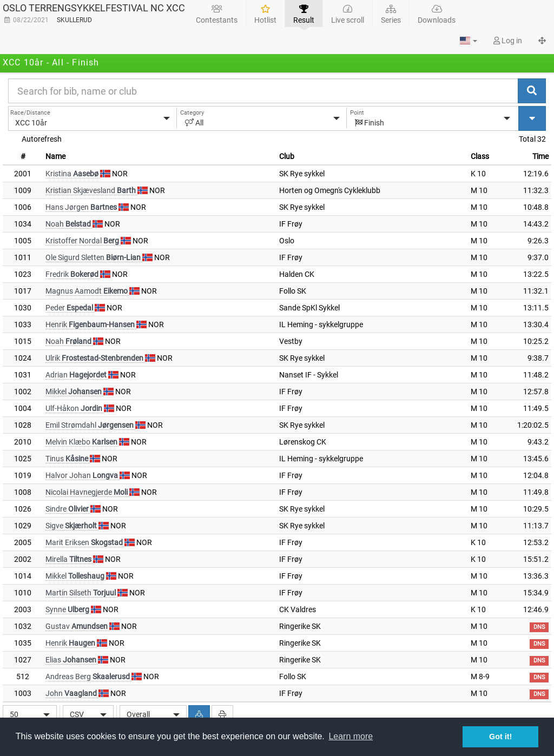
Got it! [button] (500, 737)
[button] (469, 41)
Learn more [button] (351, 736)
